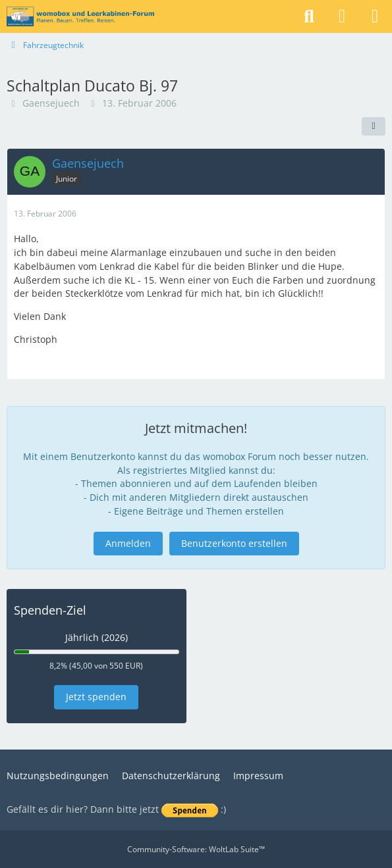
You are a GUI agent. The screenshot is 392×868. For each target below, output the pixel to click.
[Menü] (375, 16)
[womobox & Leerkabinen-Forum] (80, 16)
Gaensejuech (51, 103)
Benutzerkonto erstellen (234, 543)
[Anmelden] (342, 16)
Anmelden (128, 543)
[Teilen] (374, 126)
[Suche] (309, 16)
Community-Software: (196, 849)
